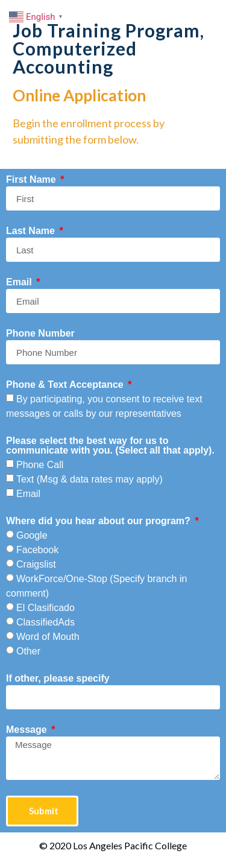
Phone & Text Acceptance (66, 385)
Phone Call (40, 465)
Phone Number (40, 334)
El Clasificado (46, 608)
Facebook (37, 550)
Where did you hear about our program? (99, 521)
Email (20, 282)
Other (28, 651)
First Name (32, 180)
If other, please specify (58, 679)
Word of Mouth (48, 637)
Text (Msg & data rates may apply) (89, 479)
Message (28, 730)
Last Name (32, 231)
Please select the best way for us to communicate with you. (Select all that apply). (110, 446)
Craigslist (36, 564)
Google (32, 535)
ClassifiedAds (46, 622)
